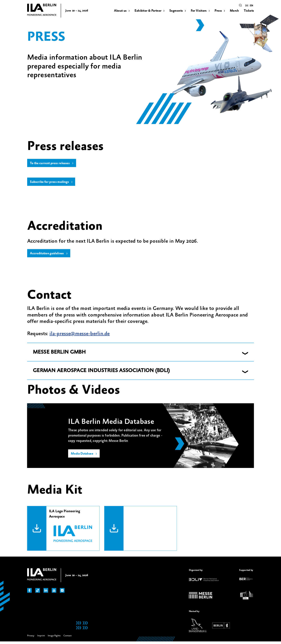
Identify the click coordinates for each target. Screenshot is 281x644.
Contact (67, 638)
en (251, 6)
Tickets (249, 11)
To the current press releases (52, 164)
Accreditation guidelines (48, 255)
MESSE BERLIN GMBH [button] (59, 354)
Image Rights (54, 638)
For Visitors (199, 11)
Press (218, 11)
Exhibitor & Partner (148, 11)
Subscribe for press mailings (51, 183)
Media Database (83, 457)
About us (120, 11)
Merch (234, 11)
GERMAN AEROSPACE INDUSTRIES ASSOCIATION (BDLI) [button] (101, 373)
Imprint (41, 638)
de (247, 6)
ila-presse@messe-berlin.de (80, 336)
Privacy (31, 638)
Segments (176, 11)
